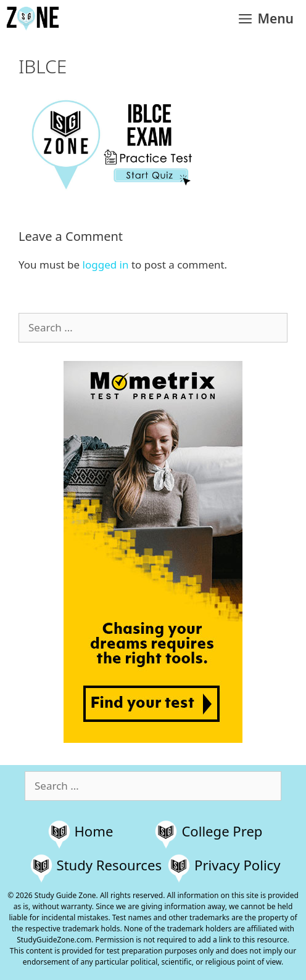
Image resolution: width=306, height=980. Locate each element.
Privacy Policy (237, 865)
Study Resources (110, 865)
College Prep (222, 831)
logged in (106, 265)
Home (94, 831)
